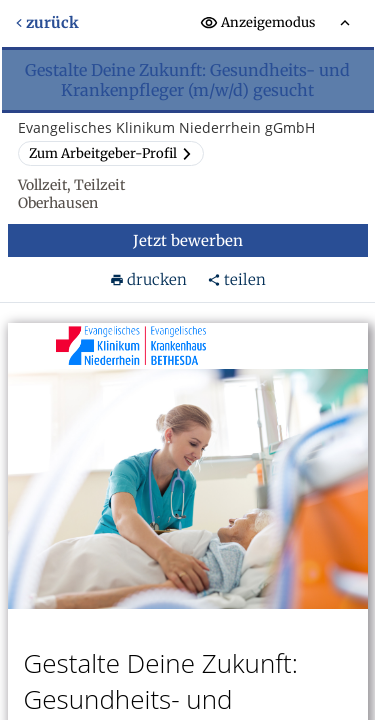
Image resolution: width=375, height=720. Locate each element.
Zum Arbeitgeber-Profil (111, 153)
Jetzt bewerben (188, 240)
